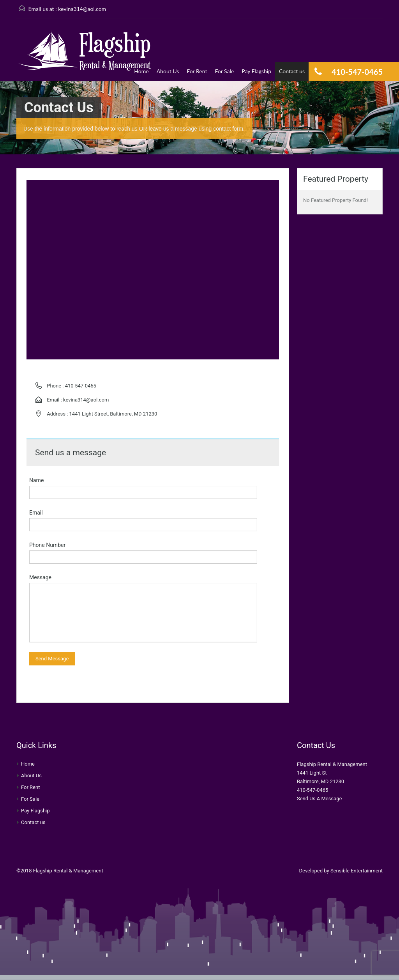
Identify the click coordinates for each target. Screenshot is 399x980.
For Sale (224, 71)
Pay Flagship (256, 71)
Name (36, 480)
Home (141, 71)
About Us (168, 71)
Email (36, 513)
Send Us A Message (319, 799)
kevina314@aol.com (82, 9)
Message (40, 577)
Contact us (292, 71)
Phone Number (47, 545)
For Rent (197, 71)
